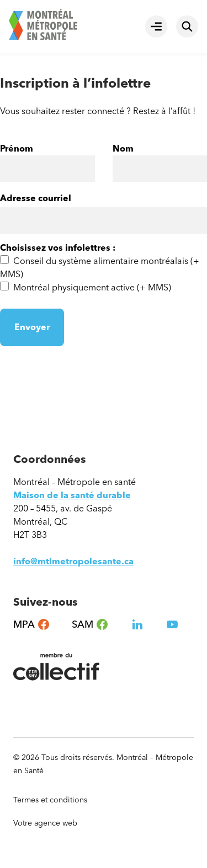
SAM (90, 624)
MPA (32, 624)
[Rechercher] (187, 26)
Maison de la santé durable (72, 495)
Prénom (17, 149)
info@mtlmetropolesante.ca (73, 561)
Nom (123, 149)
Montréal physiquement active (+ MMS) (92, 287)
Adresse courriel (36, 198)
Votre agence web (50, 823)
